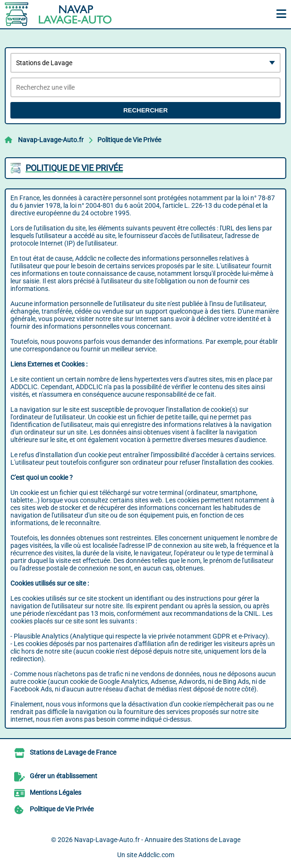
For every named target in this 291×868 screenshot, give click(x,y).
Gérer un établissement (64, 776)
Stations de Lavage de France (73, 752)
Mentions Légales (56, 792)
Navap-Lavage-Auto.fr (51, 140)
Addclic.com (156, 855)
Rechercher (145, 110)
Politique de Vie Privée (129, 140)
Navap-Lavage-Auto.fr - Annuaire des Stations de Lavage (157, 840)
